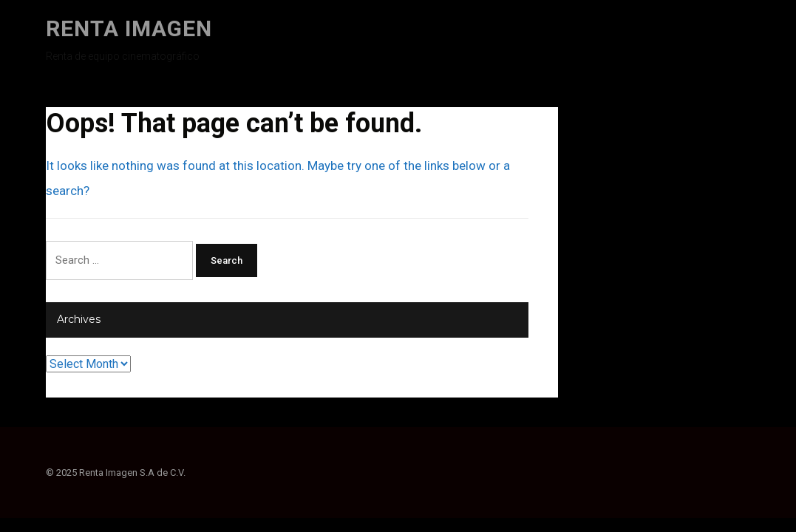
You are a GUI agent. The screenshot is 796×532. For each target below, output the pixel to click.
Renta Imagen (129, 28)
